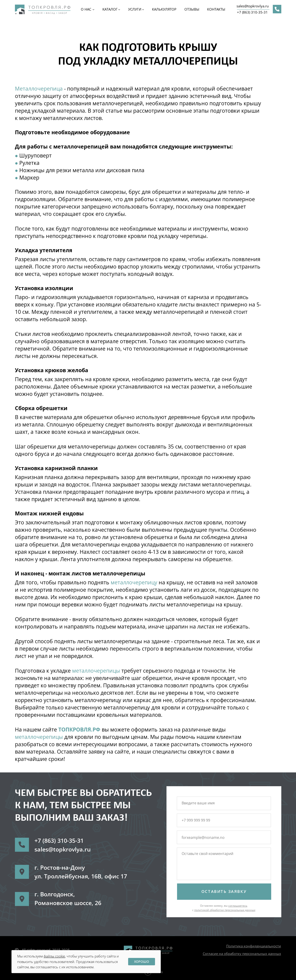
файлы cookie (54, 956)
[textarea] (223, 864)
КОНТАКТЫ (216, 9)
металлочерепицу (135, 582)
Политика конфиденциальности (254, 946)
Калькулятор (164, 9)
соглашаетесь (238, 906)
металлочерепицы (97, 671)
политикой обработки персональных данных (225, 910)
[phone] (223, 820)
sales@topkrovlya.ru (253, 6)
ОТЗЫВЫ (192, 9)
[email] (223, 837)
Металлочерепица (39, 89)
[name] (223, 803)
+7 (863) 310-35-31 (252, 12)
